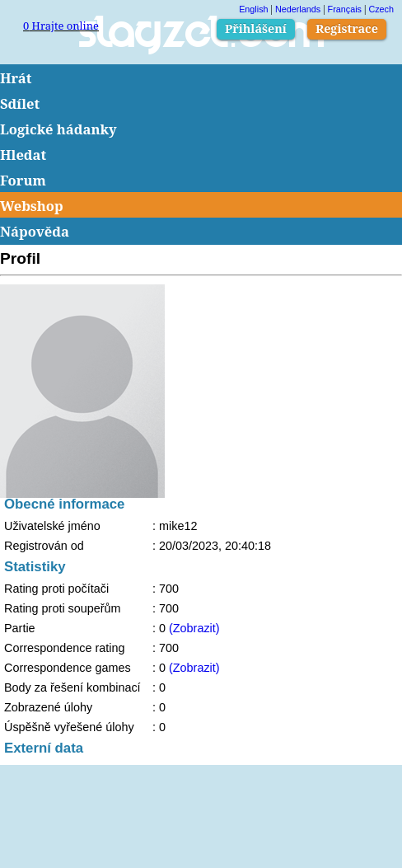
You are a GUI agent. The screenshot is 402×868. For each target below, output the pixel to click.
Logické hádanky (58, 129)
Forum (23, 180)
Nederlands (298, 9)
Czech (381, 9)
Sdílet (20, 103)
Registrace (347, 28)
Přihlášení (256, 28)
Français (345, 9)
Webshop (32, 206)
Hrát (16, 78)
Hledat (23, 155)
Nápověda (35, 231)
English (253, 9)
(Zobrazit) (194, 628)
